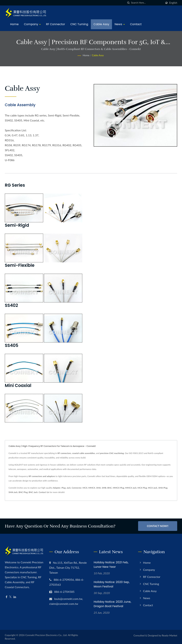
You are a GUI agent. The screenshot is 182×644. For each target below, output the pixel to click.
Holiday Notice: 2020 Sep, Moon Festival (112, 584)
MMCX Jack (131, 488)
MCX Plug (142, 488)
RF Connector (56, 24)
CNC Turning (79, 24)
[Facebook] (6, 597)
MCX (85, 488)
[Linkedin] (15, 597)
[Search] (147, 3)
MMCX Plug (119, 488)
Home (14, 24)
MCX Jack (153, 488)
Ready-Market (169, 635)
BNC (110, 488)
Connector (77, 488)
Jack (69, 488)
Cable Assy (101, 24)
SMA (98, 488)
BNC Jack (33, 492)
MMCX (92, 488)
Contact (136, 24)
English (173, 3)
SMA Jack (13, 492)
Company (32, 24)
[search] (128, 3)
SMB (104, 488)
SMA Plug (163, 488)
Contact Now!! (158, 526)
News (120, 24)
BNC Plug (23, 492)
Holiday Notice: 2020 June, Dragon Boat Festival (112, 604)
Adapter (57, 488)
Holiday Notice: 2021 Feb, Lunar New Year (111, 565)
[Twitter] (10, 597)
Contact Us (44, 492)
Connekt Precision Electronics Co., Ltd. (46, 635)
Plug (64, 488)
